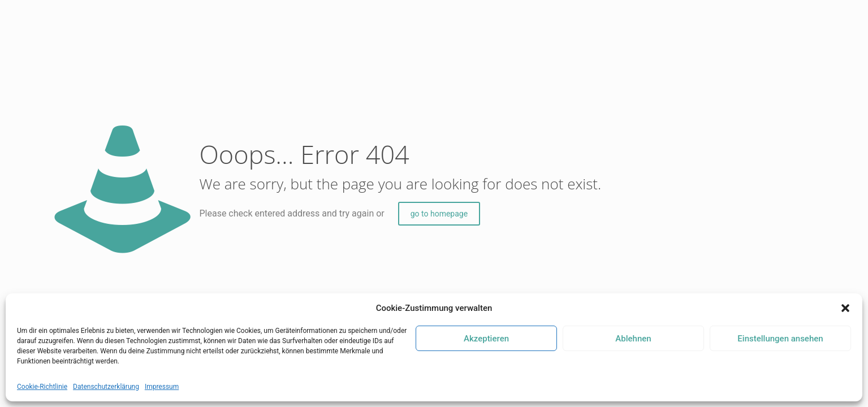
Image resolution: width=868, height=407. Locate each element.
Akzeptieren (486, 339)
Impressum (162, 387)
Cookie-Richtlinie (42, 387)
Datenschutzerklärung (106, 387)
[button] (845, 308)
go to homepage (439, 214)
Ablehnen (633, 339)
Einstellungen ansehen (780, 339)
